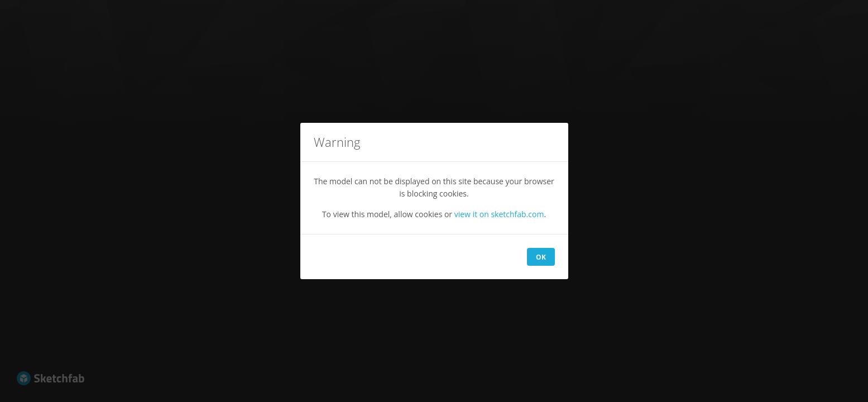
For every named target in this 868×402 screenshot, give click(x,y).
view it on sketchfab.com (499, 214)
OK (541, 257)
